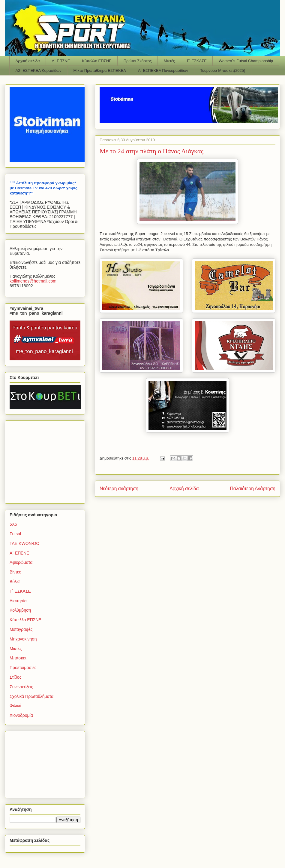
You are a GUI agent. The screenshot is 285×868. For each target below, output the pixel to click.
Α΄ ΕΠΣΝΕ (61, 61)
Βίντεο (15, 572)
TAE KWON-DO (24, 543)
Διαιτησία (18, 601)
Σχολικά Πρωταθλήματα (31, 696)
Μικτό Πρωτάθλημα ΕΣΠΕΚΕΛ (100, 70)
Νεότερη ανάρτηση (119, 489)
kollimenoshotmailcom (33, 281)
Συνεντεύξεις (21, 687)
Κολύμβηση (20, 610)
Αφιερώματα (21, 562)
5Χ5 (13, 524)
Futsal (15, 534)
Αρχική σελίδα (28, 61)
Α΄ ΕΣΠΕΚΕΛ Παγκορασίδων (163, 70)
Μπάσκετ (18, 658)
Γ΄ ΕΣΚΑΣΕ (197, 61)
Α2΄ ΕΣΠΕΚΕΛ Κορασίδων (39, 70)
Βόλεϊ (15, 582)
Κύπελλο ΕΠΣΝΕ (97, 61)
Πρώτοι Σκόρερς (138, 61)
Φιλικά (15, 706)
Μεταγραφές (21, 629)
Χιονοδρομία (21, 715)
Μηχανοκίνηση (23, 639)
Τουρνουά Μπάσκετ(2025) (223, 70)
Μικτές (169, 61)
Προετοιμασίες (23, 668)
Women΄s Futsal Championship (246, 61)
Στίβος (15, 677)
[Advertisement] (47, 460)
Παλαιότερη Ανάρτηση (253, 489)
